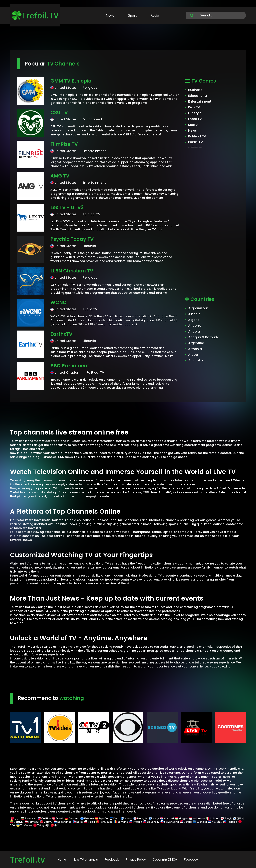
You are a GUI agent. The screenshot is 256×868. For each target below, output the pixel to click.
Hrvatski (167, 818)
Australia (195, 360)
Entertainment (200, 101)
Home (62, 859)
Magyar (181, 818)
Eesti (114, 818)
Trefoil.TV (35, 15)
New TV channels (85, 859)
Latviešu (32, 822)
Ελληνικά (87, 818)
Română (121, 822)
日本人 (226, 818)
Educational (198, 96)
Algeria (194, 320)
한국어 (238, 818)
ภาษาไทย (215, 822)
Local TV (195, 119)
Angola (194, 331)
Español (102, 818)
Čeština (44, 818)
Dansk (58, 818)
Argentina (196, 343)
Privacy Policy (136, 859)
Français (140, 818)
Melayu (46, 822)
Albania (194, 314)
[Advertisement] (128, 38)
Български (29, 818)
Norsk (78, 822)
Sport (132, 15)
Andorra (195, 326)
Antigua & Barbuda (204, 337)
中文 (55, 825)
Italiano (213, 818)
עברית (154, 818)
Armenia (195, 349)
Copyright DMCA (165, 859)
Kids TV (194, 107)
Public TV (195, 142)
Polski (89, 822)
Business (195, 90)
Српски (186, 822)
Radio (155, 15)
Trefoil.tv (27, 859)
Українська (24, 825)
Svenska (200, 822)
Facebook (191, 859)
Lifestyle (195, 113)
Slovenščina (170, 822)
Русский (136, 822)
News (110, 15)
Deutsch (72, 818)
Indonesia (197, 818)
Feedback (112, 859)
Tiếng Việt (41, 825)
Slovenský (151, 822)
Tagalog (230, 822)
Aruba (193, 355)
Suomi (126, 818)
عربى (15, 818)
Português (104, 822)
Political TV (197, 136)
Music (193, 125)
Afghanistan (198, 308)
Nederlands (62, 822)
